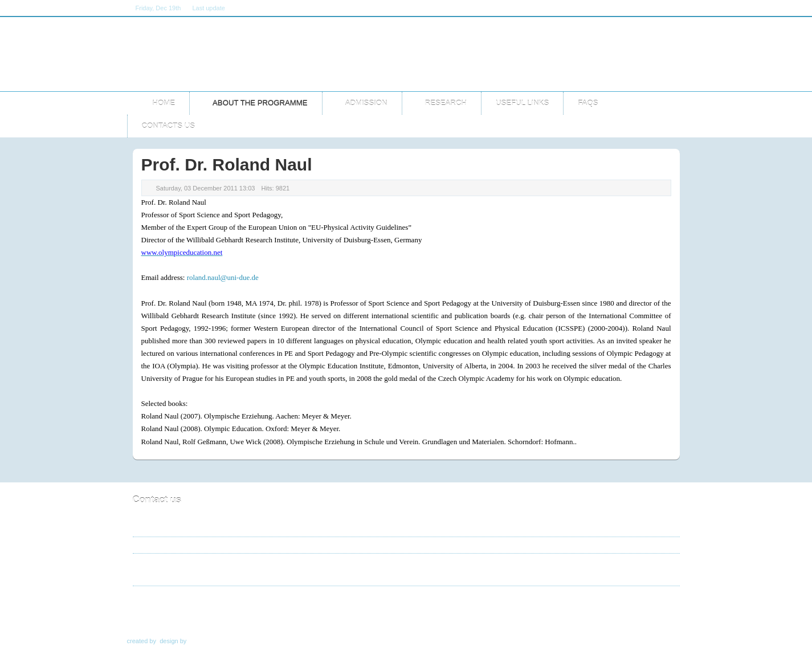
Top (666, 614)
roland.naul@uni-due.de (223, 277)
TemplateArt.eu (211, 641)
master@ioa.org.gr (186, 574)
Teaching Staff (304, 614)
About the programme (225, 614)
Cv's (349, 614)
